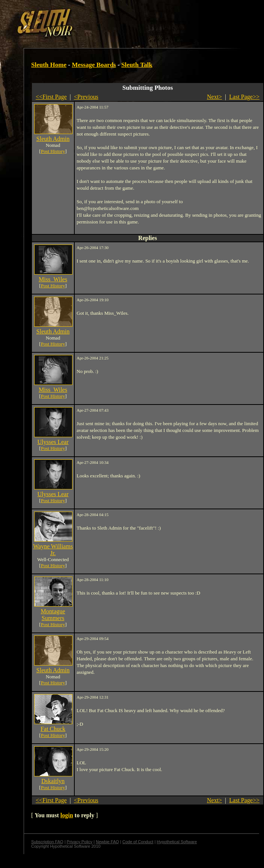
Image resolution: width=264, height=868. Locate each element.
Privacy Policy (80, 842)
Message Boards (94, 65)
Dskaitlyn (53, 781)
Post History (53, 151)
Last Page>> (244, 97)
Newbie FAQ (107, 842)
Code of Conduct (138, 842)
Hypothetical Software (177, 842)
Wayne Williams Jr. (53, 550)
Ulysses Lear (53, 442)
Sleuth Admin (53, 139)
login (67, 815)
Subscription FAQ (47, 842)
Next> (214, 97)
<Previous (86, 97)
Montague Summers (53, 615)
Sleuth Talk (137, 65)
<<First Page (51, 97)
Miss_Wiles (53, 279)
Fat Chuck (53, 729)
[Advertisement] (92, 20)
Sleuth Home (49, 65)
